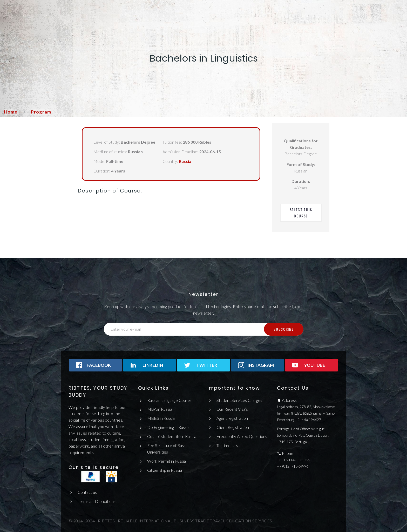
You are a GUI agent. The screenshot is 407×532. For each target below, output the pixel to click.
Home (11, 112)
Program (41, 112)
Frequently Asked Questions (242, 436)
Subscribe (284, 329)
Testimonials (227, 445)
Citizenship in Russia (165, 470)
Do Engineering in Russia (168, 427)
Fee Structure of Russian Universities (169, 449)
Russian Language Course (169, 400)
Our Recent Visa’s (232, 409)
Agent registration (232, 418)
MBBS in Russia (161, 418)
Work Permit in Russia (167, 461)
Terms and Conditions (97, 501)
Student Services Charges (239, 400)
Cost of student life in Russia (172, 436)
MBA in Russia (160, 409)
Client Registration (233, 427)
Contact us (87, 492)
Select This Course (301, 213)
